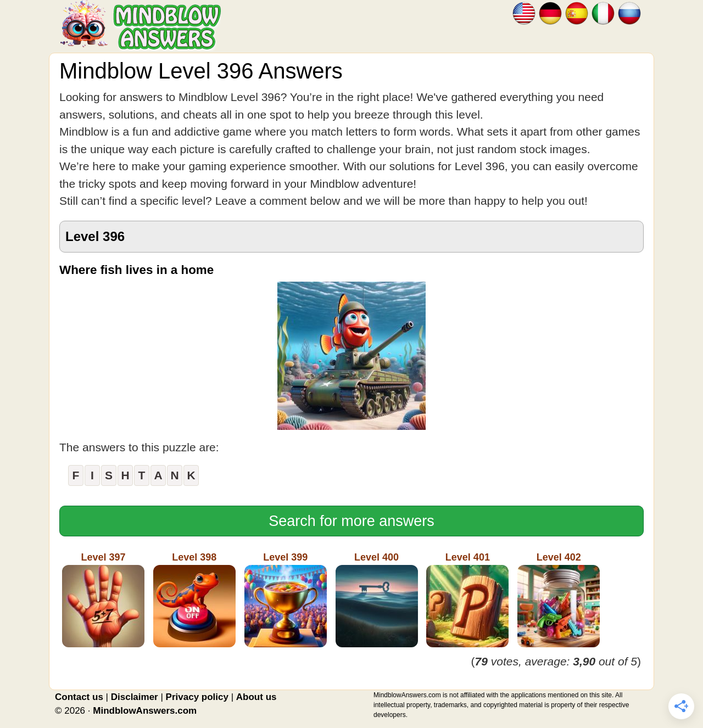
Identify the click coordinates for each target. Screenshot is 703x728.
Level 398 (194, 600)
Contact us (79, 697)
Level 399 (286, 600)
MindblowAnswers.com (145, 711)
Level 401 (467, 600)
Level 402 (559, 600)
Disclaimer (135, 697)
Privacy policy (197, 697)
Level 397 (103, 600)
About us (256, 697)
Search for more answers (351, 521)
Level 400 (377, 600)
